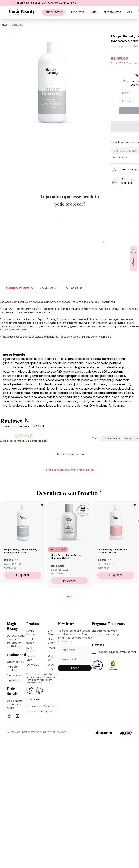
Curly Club (33, 665)
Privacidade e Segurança (42, 706)
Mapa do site (15, 675)
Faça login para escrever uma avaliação (70, 470)
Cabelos (17, 25)
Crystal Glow (31, 658)
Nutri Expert (30, 649)
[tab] (68, 597)
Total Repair (30, 641)
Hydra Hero (51, 649)
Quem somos (16, 662)
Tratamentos (112, 12)
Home (4, 25)
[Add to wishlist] (42, 505)
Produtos (78, 12)
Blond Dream (52, 641)
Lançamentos (53, 12)
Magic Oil (51, 658)
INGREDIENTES (73, 288)
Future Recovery (32, 632)
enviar (75, 668)
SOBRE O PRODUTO (20, 288)
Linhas (94, 12)
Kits (129, 12)
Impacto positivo (12, 669)
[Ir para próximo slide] (134, 259)
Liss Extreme (53, 632)
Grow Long (51, 666)
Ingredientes (15, 680)
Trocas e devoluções (39, 711)
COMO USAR (49, 288)
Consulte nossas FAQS (106, 635)
